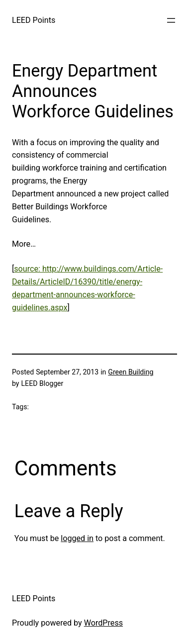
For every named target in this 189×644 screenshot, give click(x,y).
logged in (77, 538)
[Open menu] (171, 20)
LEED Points (34, 20)
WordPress (103, 623)
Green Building (131, 372)
